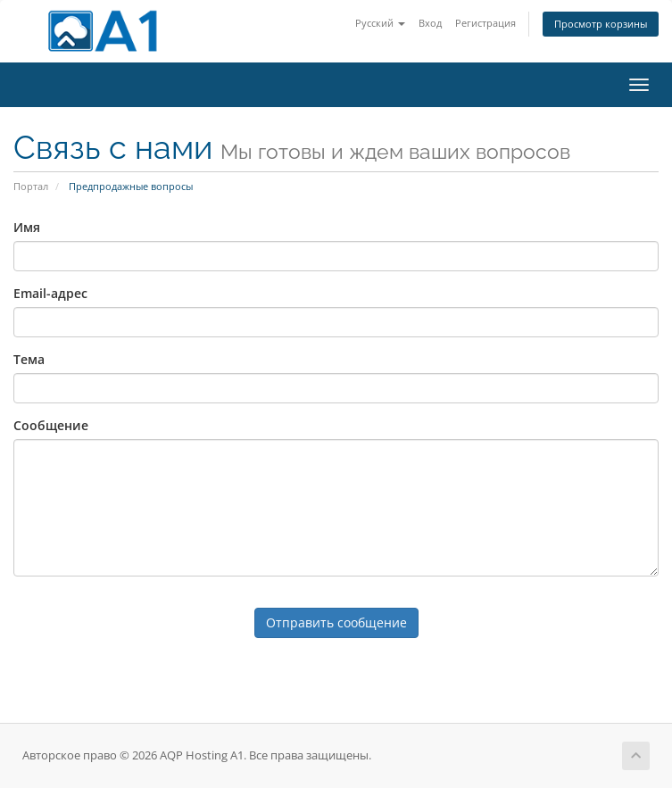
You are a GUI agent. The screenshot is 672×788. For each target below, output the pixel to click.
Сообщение (51, 425)
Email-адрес (50, 293)
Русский (380, 23)
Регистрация (485, 23)
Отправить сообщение (336, 622)
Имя (27, 227)
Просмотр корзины (601, 24)
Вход (430, 23)
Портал (31, 186)
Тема (29, 359)
